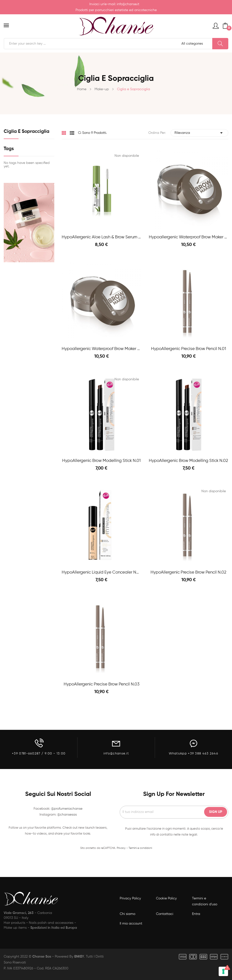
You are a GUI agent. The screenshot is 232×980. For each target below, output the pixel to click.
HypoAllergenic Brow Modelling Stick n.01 (101, 461)
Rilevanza (199, 133)
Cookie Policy (166, 898)
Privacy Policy (130, 898)
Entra (196, 914)
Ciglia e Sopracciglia (27, 131)
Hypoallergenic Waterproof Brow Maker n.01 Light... (102, 349)
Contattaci (165, 914)
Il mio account (131, 924)
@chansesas (67, 815)
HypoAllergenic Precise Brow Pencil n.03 (102, 684)
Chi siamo (127, 914)
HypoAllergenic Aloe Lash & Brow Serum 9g (102, 237)
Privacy (121, 848)
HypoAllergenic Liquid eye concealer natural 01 (102, 572)
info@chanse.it (128, 4)
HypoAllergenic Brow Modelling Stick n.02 (188, 461)
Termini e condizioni (140, 848)
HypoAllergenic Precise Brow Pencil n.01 (189, 349)
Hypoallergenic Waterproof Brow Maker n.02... (189, 237)
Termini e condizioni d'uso (205, 901)
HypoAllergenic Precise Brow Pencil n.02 (188, 572)
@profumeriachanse (67, 809)
